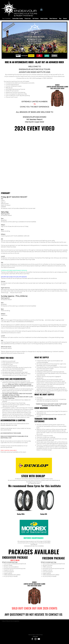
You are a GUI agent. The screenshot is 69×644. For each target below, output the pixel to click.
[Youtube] (39, 639)
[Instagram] (36, 639)
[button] (41, 9)
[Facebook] (32, 639)
